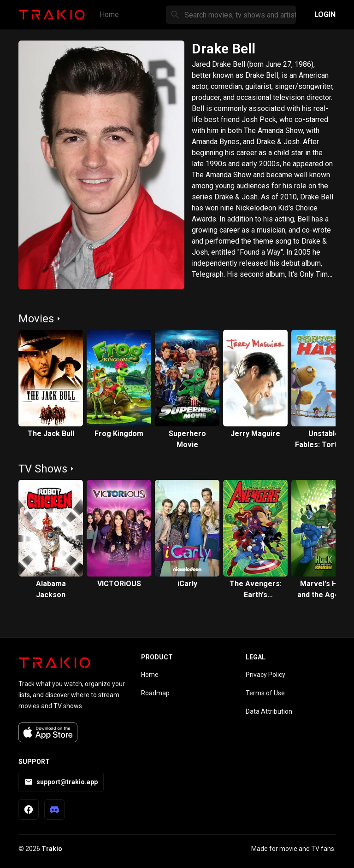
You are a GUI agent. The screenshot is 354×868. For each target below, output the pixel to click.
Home (109, 15)
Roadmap (155, 693)
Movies (36, 319)
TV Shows (43, 469)
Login (325, 15)
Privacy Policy (265, 675)
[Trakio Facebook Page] (29, 810)
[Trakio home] (54, 663)
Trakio (52, 849)
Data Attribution (269, 711)
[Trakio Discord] (54, 810)
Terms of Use (265, 693)
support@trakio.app (61, 782)
